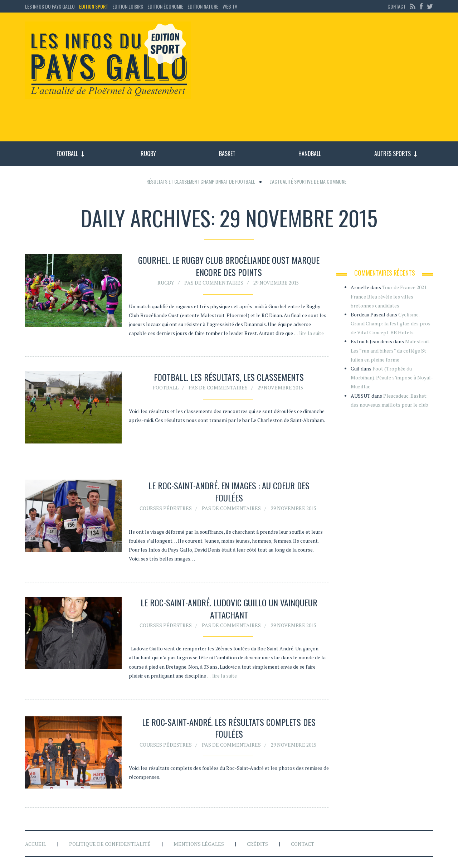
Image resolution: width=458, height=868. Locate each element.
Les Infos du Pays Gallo (50, 6)
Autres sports (393, 154)
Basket (227, 154)
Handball (310, 154)
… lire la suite (309, 333)
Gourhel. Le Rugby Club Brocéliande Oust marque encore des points (229, 266)
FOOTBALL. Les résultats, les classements (229, 377)
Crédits (257, 844)
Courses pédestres (166, 508)
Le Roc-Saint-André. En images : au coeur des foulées (229, 491)
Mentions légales (199, 844)
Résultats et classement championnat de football (201, 181)
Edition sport (94, 6)
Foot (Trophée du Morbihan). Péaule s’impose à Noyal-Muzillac (392, 377)
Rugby (148, 154)
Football (67, 154)
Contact (397, 6)
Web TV (230, 6)
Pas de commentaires (214, 283)
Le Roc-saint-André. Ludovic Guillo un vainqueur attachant (229, 608)
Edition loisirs (128, 6)
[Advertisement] (318, 81)
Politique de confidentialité (110, 844)
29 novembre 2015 (276, 283)
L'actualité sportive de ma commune (308, 181)
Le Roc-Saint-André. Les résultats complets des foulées (229, 729)
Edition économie (165, 6)
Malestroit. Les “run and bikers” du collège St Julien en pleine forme (390, 350)
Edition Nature (203, 6)
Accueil (36, 844)
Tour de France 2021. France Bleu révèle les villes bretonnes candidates (389, 296)
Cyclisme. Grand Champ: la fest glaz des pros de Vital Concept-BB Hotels (391, 323)
